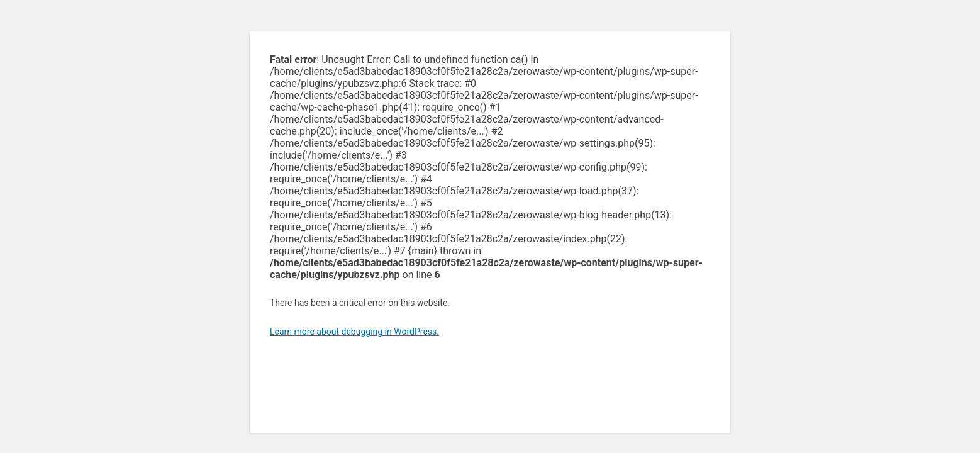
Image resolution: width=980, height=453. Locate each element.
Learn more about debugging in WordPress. (354, 332)
